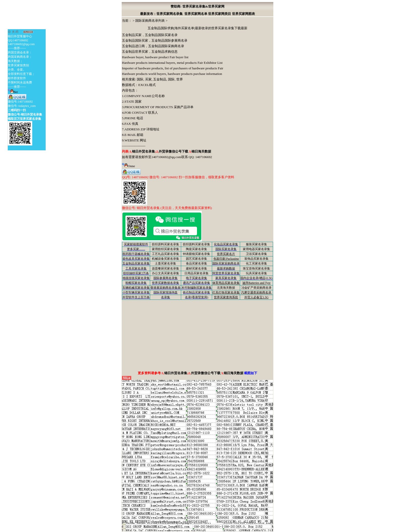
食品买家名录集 (196, 263)
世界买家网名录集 (170, 14)
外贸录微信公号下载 (174, 151)
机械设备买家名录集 (166, 259)
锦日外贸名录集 (143, 151)
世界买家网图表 (243, 14)
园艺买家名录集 (196, 259)
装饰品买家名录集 (256, 259)
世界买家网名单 (196, 14)
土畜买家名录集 (166, 263)
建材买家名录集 (196, 269)
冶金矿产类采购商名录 (256, 288)
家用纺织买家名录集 (166, 249)
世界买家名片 (226, 254)
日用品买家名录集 (196, 273)
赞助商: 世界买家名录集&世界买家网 (197, 6)
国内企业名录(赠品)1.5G (256, 278)
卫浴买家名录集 (256, 254)
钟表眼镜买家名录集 (196, 254)
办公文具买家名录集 (166, 273)
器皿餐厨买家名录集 (166, 269)
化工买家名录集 (256, 263)
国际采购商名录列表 (150, 21)
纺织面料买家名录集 (196, 244)
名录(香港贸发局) (196, 297)
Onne (128, 166)
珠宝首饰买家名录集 (256, 269)
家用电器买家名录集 (256, 249)
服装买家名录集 (256, 244)
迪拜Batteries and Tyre (256, 283)
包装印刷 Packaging (226, 259)
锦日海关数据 (201, 151)
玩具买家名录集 (256, 273)
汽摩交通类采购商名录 (257, 292)
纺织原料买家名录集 (166, 244)
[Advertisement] (197, 335)
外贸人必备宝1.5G (256, 297)
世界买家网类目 (220, 14)
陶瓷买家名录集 (196, 249)
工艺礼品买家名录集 (166, 254)
